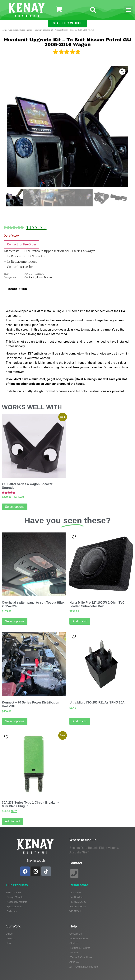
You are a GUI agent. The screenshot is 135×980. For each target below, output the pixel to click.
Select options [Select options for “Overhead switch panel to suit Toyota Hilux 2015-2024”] (15, 621)
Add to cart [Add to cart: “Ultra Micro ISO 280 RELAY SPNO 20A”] (80, 721)
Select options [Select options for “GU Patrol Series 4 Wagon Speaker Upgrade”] (15, 507)
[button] (93, 10)
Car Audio (13, 30)
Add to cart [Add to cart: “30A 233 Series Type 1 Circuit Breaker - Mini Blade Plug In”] (12, 821)
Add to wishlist (6, 537)
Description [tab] (17, 289)
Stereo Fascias (26, 30)
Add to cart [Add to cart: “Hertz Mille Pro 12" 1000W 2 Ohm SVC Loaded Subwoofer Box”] (80, 621)
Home (5, 30)
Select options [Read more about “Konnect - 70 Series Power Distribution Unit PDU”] (15, 721)
